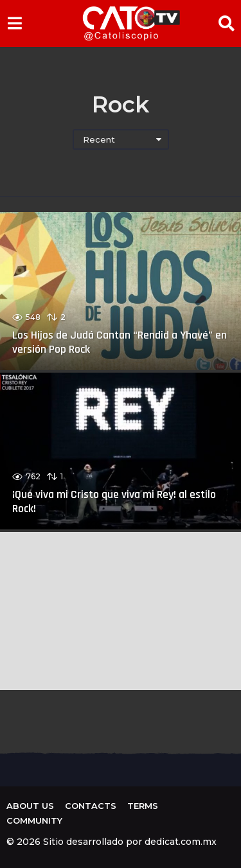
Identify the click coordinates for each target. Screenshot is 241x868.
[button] (14, 23)
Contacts (91, 806)
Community (34, 820)
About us (30, 806)
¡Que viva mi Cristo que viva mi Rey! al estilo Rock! (114, 501)
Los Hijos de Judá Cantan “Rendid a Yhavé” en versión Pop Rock (120, 342)
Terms (143, 806)
